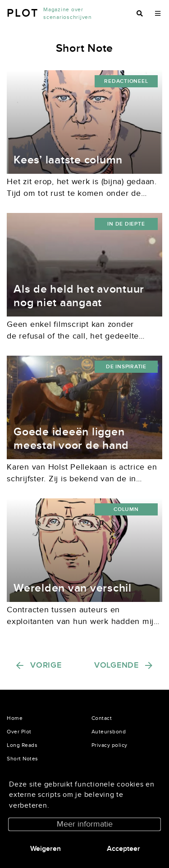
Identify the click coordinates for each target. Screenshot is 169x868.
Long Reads (22, 745)
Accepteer (123, 849)
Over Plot (19, 732)
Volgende (116, 665)
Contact (102, 718)
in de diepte (126, 224)
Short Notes (23, 759)
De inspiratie (126, 367)
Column (126, 509)
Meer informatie (85, 824)
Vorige (46, 665)
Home (15, 718)
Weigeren (46, 849)
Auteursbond (109, 732)
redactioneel (126, 81)
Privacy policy (110, 745)
